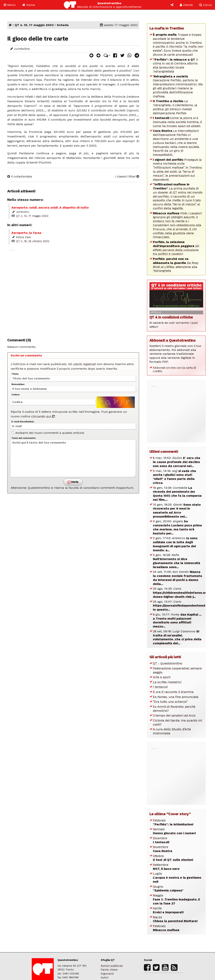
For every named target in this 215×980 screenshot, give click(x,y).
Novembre (163, 849)
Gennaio (174, 831)
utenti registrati (84, 364)
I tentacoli (160, 687)
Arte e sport (162, 677)
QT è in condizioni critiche (171, 317)
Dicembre (161, 840)
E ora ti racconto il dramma (173, 692)
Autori (105, 977)
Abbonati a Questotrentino (173, 340)
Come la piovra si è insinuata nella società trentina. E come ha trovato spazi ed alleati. (178, 122)
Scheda (63, 25)
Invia (73, 482)
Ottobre (173, 858)
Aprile (168, 910)
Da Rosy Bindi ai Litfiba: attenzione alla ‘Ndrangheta (176, 265)
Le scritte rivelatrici (167, 682)
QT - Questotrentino (168, 663)
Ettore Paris (24, 237)
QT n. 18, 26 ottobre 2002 (33, 241)
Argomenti (107, 973)
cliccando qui (43, 416)
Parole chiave (109, 969)
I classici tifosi (127, 176)
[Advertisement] (73, 292)
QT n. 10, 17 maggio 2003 (34, 25)
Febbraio (173, 822)
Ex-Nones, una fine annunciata (176, 697)
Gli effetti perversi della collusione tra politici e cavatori (176, 248)
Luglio (177, 877)
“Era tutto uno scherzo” (170, 702)
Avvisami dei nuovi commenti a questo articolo (48, 433)
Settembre (166, 867)
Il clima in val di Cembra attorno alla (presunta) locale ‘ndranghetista (175, 65)
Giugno (168, 888)
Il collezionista (20, 176)
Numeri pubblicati (112, 966)
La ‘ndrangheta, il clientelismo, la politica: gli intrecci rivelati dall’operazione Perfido (175, 107)
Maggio (176, 899)
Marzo (175, 919)
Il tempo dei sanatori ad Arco (174, 715)
